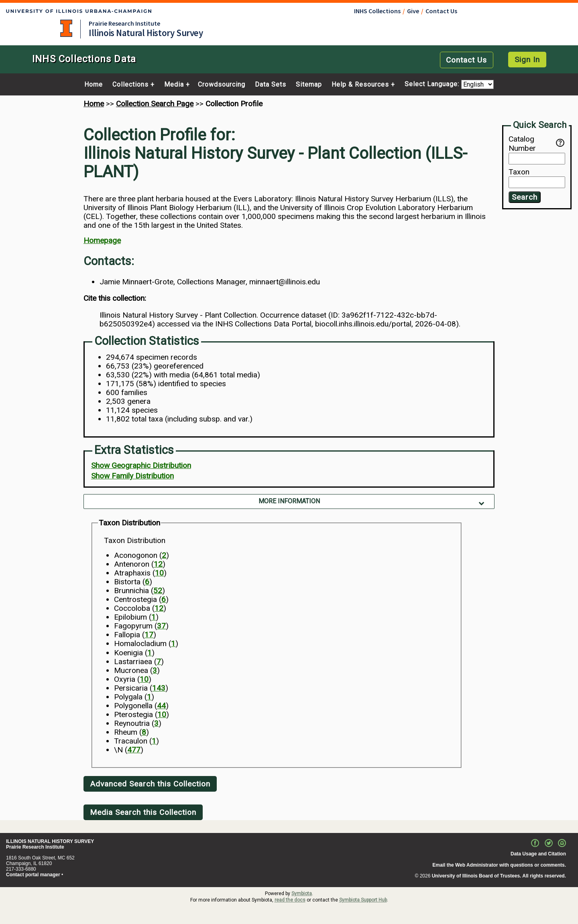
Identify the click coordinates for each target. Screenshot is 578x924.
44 (161, 706)
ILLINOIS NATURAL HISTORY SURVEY (50, 841)
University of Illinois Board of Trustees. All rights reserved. (499, 876)
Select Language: (433, 84)
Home (94, 85)
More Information (289, 501)
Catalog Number (532, 144)
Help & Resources (360, 85)
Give (413, 11)
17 (149, 635)
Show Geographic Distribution (141, 465)
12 (158, 564)
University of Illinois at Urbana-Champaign (66, 28)
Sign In (527, 60)
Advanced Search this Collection (150, 784)
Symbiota (302, 894)
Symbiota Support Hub (363, 900)
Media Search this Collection (143, 812)
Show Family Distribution (132, 476)
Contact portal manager (33, 875)
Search (525, 197)
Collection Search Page (155, 104)
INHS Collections (377, 11)
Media (174, 85)
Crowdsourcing (222, 85)
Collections (130, 85)
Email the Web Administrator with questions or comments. (499, 865)
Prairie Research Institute (124, 23)
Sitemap (309, 85)
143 (159, 688)
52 (158, 591)
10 (159, 573)
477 (134, 750)
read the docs (290, 900)
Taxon (519, 172)
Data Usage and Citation (538, 854)
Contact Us (441, 11)
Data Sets (271, 85)
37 (161, 626)
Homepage (102, 240)
